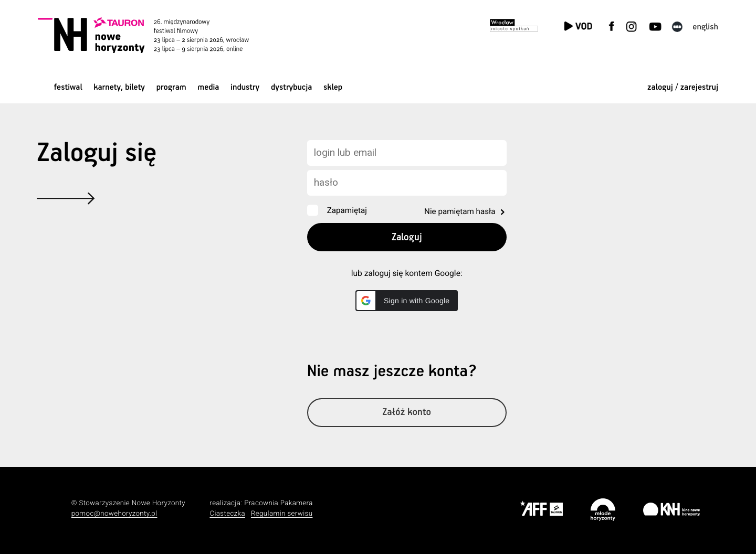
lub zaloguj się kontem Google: (407, 273)
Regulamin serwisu (282, 514)
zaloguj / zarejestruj (683, 87)
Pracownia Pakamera (279, 503)
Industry (245, 87)
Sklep (333, 87)
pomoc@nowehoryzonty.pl (114, 514)
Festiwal (68, 87)
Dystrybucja (291, 87)
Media (208, 87)
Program (171, 87)
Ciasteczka (227, 514)
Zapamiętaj (347, 210)
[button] (407, 301)
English (705, 27)
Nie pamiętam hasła (460, 211)
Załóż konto (407, 413)
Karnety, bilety (119, 87)
